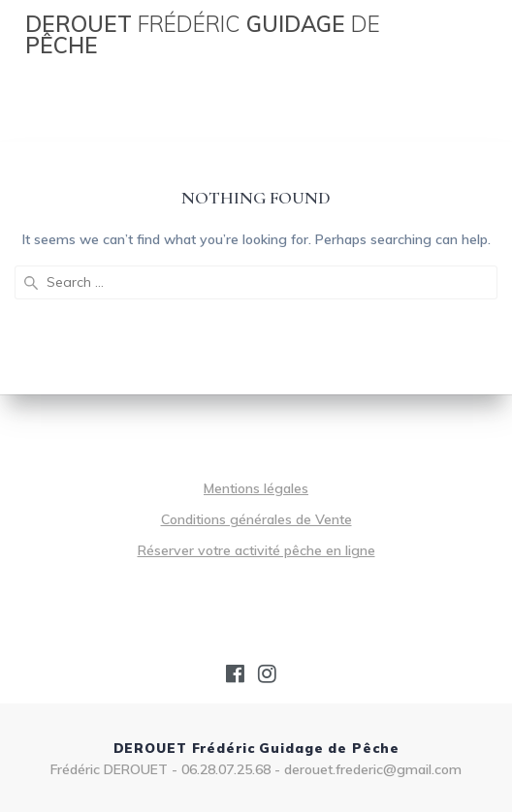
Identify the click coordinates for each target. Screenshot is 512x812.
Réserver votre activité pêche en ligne (256, 550)
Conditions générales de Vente (256, 519)
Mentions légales (256, 488)
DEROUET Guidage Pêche (203, 35)
